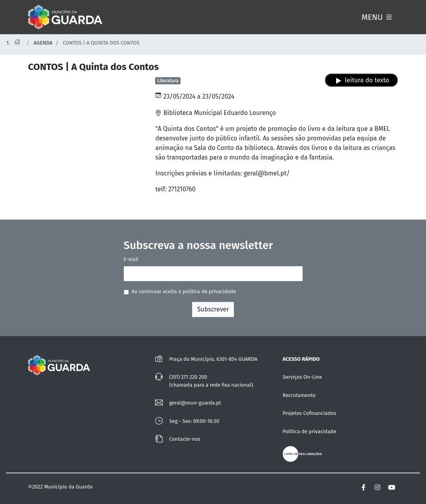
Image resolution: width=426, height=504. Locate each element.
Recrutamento (299, 395)
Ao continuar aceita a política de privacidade (184, 291)
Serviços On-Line (302, 377)
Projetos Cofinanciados (309, 413)
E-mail (131, 259)
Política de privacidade (309, 431)
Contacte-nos (185, 439)
